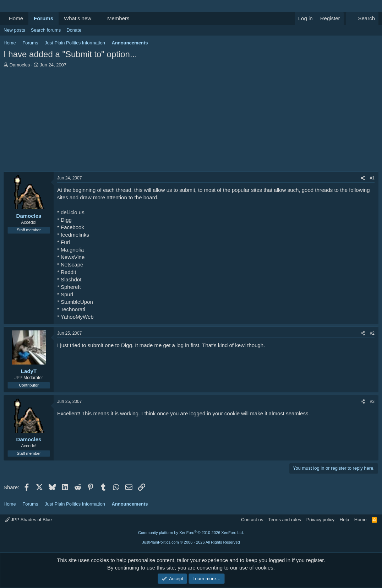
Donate (74, 30)
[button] (97, 18)
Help (345, 520)
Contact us (252, 520)
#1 (372, 178)
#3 (372, 401)
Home (16, 18)
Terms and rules (285, 520)
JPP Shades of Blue (28, 520)
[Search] (362, 18)
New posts (14, 30)
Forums (43, 18)
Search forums (46, 30)
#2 (372, 333)
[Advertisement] (191, 122)
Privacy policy (320, 520)
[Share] (363, 178)
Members (118, 18)
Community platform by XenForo (191, 533)
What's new (78, 18)
